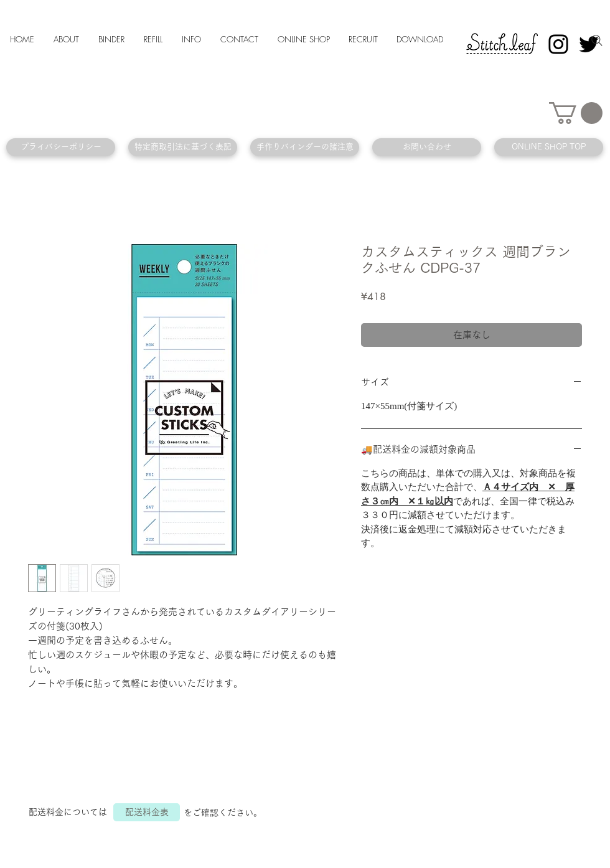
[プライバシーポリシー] (61, 147)
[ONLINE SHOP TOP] (549, 147)
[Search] (597, 40)
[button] (576, 113)
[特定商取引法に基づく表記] (183, 147)
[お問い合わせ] (427, 147)
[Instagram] (558, 44)
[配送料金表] (147, 812)
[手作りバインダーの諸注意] (305, 147)
